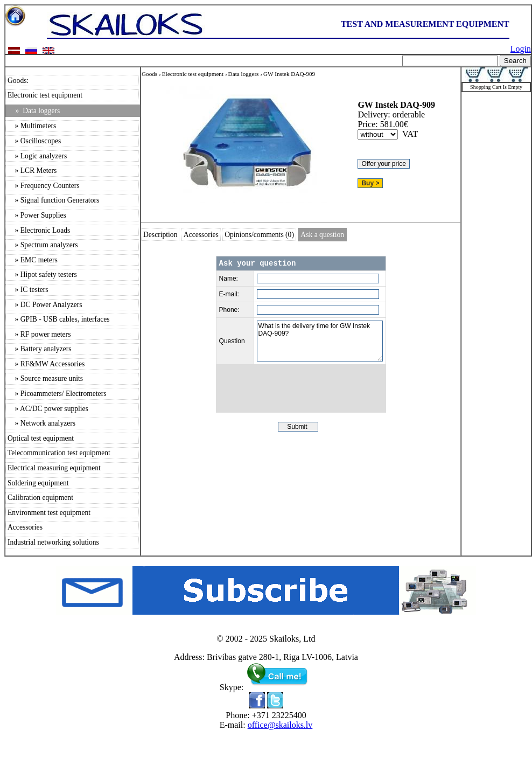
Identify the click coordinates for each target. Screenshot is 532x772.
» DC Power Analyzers (45, 305)
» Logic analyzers (37, 156)
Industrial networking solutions (53, 542)
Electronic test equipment (45, 95)
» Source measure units (45, 378)
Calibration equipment (40, 498)
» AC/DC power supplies (48, 409)
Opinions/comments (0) (259, 235)
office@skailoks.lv (280, 725)
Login (521, 49)
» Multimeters (32, 126)
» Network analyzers (41, 423)
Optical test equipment (41, 438)
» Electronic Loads (39, 230)
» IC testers (28, 290)
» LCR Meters (32, 171)
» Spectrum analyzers (43, 245)
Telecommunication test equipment (59, 453)
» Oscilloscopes (34, 141)
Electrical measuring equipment (54, 468)
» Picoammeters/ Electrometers (57, 394)
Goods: (18, 81)
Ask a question (322, 235)
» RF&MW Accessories (46, 364)
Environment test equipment (49, 513)
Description (160, 235)
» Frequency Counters (44, 186)
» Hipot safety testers (42, 274)
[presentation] (301, 388)
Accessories (25, 527)
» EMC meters (33, 260)
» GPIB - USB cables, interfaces (59, 319)
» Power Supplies (37, 215)
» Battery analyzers (40, 349)
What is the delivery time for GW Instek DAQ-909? (320, 341)
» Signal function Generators (53, 200)
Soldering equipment (38, 483)
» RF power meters (39, 334)
